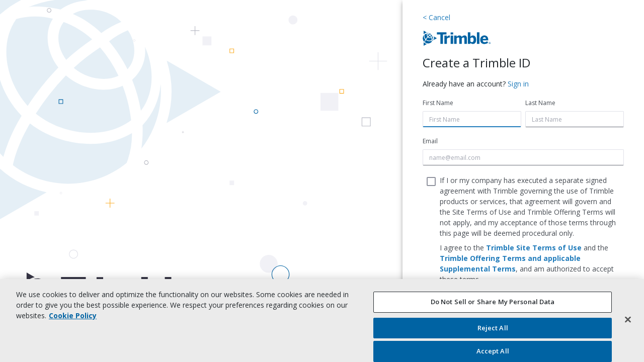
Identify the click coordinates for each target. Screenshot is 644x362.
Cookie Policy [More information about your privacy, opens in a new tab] (73, 315)
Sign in (518, 84)
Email (430, 141)
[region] (322, 321)
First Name (438, 103)
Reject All (493, 328)
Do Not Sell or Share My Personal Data (493, 302)
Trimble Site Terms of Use (534, 248)
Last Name (540, 103)
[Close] (628, 319)
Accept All (493, 351)
